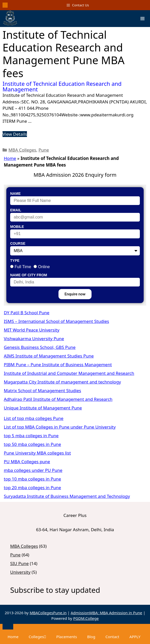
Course (18, 243)
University (20, 572)
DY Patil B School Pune (27, 313)
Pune (44, 150)
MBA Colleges (22, 150)
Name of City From (29, 275)
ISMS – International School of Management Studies (56, 321)
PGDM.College (86, 618)
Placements (66, 637)
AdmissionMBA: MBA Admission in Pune (106, 613)
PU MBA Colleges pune (27, 462)
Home (10, 158)
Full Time (23, 267)
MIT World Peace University (32, 330)
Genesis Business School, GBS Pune (40, 347)
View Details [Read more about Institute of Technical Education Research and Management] (15, 134)
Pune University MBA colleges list (37, 453)
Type (15, 261)
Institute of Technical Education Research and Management (62, 86)
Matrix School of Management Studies (42, 390)
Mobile (17, 227)
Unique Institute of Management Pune (43, 408)
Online (44, 267)
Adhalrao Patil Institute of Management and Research (58, 399)
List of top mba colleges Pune (34, 418)
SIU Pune (19, 563)
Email (16, 210)
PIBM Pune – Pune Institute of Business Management (58, 365)
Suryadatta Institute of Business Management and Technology (67, 496)
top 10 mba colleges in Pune (32, 479)
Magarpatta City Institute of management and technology (62, 382)
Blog (91, 637)
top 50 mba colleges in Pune (32, 444)
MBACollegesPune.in (48, 613)
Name (15, 194)
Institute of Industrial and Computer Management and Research (69, 373)
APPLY (135, 637)
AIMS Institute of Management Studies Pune (49, 356)
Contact (112, 637)
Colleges (37, 637)
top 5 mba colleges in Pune (31, 436)
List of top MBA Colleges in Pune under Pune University (60, 427)
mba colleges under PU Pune (33, 470)
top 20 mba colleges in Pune (32, 488)
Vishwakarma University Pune (34, 339)
